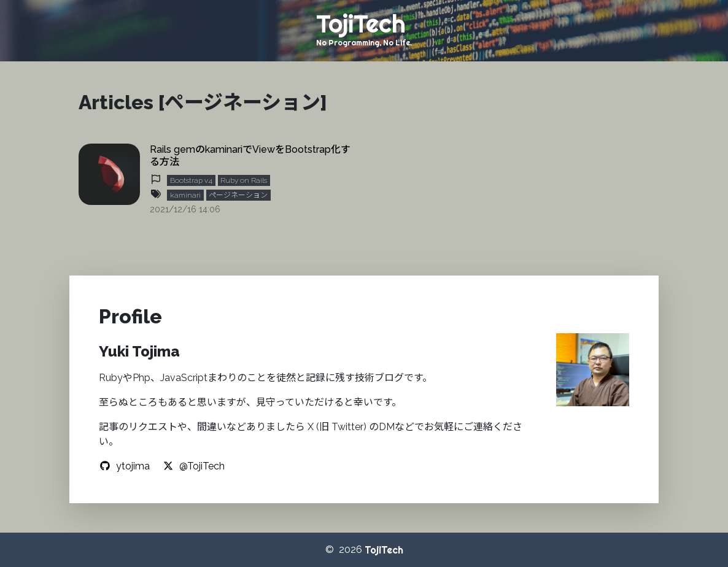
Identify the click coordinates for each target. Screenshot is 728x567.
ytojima (124, 466)
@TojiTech (193, 466)
